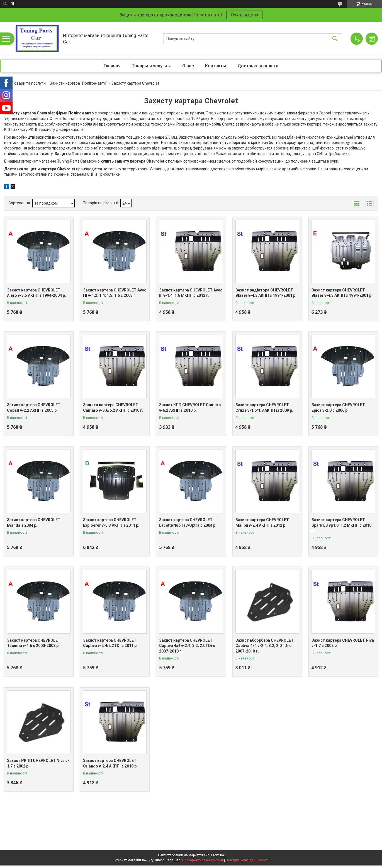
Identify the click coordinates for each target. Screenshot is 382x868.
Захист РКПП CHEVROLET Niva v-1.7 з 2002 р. (38, 763)
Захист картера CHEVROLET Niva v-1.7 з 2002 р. (343, 643)
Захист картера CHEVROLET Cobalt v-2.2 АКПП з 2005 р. (34, 408)
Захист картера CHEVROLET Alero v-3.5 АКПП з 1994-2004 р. (37, 293)
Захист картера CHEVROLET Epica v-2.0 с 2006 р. (338, 408)
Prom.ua (218, 855)
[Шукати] (335, 39)
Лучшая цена (244, 15)
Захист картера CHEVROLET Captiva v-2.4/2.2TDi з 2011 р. (110, 643)
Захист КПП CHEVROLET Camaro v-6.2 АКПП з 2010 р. (190, 408)
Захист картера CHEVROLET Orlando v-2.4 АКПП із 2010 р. (110, 763)
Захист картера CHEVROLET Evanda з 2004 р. (34, 523)
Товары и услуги (149, 66)
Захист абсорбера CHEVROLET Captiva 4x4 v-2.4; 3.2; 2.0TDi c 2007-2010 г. (265, 646)
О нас (188, 66)
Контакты (216, 66)
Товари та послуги (29, 83)
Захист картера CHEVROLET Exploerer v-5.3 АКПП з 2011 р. (111, 523)
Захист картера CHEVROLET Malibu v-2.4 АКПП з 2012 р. (262, 523)
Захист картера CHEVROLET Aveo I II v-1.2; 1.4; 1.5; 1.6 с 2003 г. (115, 293)
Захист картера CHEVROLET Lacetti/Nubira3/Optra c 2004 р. (188, 523)
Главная (112, 66)
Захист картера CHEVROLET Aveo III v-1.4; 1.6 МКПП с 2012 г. (191, 293)
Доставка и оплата (258, 66)
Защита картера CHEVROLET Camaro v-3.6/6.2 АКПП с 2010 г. (113, 408)
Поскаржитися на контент (203, 860)
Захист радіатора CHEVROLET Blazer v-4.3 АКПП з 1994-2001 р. (266, 293)
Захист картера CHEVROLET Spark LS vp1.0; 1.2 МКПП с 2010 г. (341, 525)
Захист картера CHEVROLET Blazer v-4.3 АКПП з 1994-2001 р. (342, 293)
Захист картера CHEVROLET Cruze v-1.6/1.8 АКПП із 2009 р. (264, 408)
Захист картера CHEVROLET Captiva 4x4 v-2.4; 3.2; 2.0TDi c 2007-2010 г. (187, 646)
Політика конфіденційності (247, 860)
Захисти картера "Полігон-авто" (79, 83)
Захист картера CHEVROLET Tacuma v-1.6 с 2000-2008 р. (34, 643)
